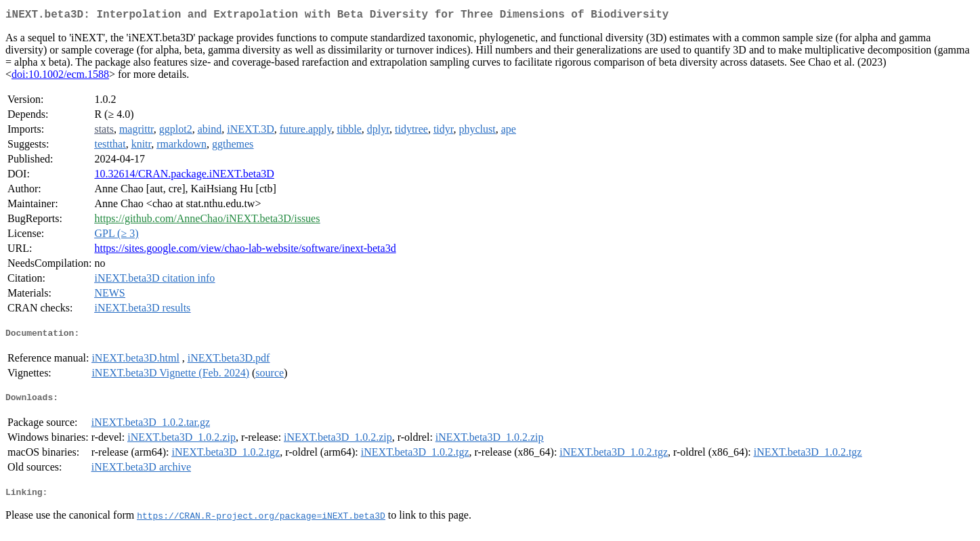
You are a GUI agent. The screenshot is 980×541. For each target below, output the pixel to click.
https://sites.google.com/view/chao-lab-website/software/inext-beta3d (245, 251)
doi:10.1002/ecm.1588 (60, 77)
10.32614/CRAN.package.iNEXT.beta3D (184, 176)
